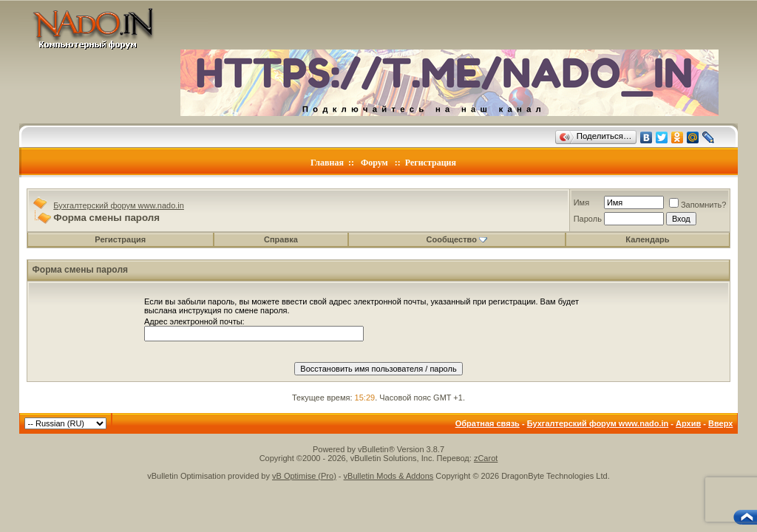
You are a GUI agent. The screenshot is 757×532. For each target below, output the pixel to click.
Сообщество (457, 239)
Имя (581, 202)
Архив (688, 423)
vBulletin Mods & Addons (389, 476)
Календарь (647, 239)
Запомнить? (698, 205)
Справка (281, 239)
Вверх (720, 423)
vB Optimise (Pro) (304, 476)
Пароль (588, 219)
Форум (374, 163)
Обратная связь (488, 423)
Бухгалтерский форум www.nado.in (119, 205)
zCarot (486, 458)
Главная (327, 163)
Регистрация (431, 163)
